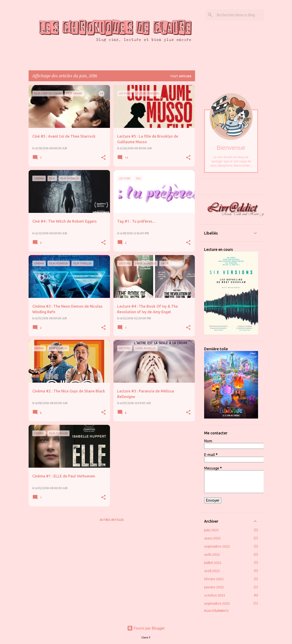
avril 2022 (212, 571)
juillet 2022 (213, 563)
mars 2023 (212, 538)
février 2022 (214, 579)
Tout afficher (181, 76)
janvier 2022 (214, 587)
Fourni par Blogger (146, 628)
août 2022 (212, 555)
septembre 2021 (217, 603)
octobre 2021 (215, 595)
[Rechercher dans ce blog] (239, 15)
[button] (103, 158)
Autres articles (112, 520)
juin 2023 (211, 530)
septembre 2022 (217, 546)
